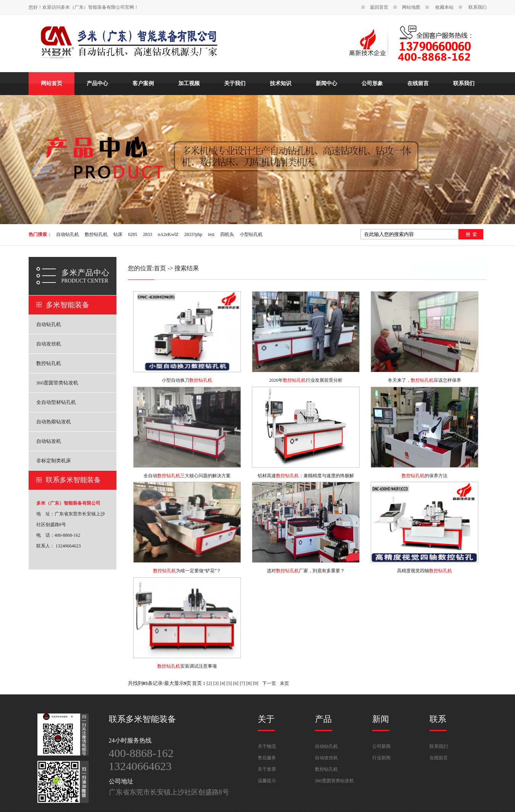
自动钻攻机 (49, 441)
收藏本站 (444, 7)
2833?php (193, 234)
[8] (249, 683)
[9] (256, 683)
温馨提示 (267, 781)
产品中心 (97, 83)
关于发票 (267, 769)
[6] (236, 683)
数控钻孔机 (96, 234)
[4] (223, 683)
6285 (133, 234)
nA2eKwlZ (168, 234)
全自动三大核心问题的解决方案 (187, 476)
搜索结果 (187, 268)
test (211, 234)
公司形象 (372, 83)
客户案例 (143, 83)
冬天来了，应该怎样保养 (425, 380)
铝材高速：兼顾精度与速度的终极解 (306, 476)
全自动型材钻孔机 (56, 402)
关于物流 (267, 746)
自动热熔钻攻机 (54, 422)
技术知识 (281, 83)
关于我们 (235, 83)
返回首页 (379, 7)
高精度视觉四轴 (425, 571)
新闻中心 (326, 83)
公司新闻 (381, 746)
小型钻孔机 (251, 234)
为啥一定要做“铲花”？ (187, 571)
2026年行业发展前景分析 (306, 380)
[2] (209, 683)
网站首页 (52, 83)
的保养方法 (425, 476)
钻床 (118, 234)
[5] (229, 683)
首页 (160, 268)
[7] (242, 683)
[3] (216, 683)
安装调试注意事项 (187, 666)
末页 (284, 683)
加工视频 (189, 83)
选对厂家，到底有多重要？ (306, 571)
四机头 (227, 234)
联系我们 (478, 7)
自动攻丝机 (49, 344)
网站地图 (411, 7)
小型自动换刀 (187, 380)
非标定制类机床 (54, 461)
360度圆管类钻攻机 (57, 383)
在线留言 (418, 83)
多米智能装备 (68, 305)
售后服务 (267, 758)
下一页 (269, 683)
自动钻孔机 (68, 234)
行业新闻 (381, 758)
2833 (148, 234)
